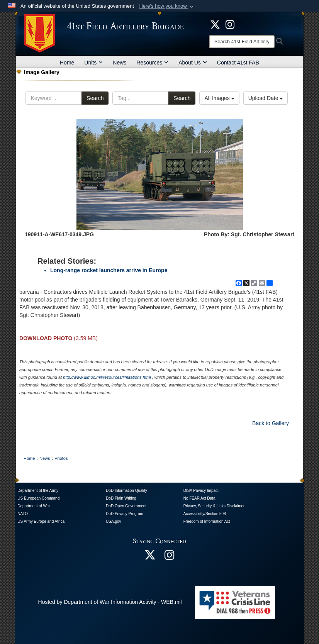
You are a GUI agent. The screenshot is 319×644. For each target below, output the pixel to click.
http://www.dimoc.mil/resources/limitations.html (107, 377)
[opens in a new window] (230, 24)
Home (67, 63)
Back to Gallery (271, 423)
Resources (152, 63)
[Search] (242, 42)
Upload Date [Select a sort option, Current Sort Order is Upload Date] (266, 98)
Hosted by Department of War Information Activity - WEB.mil (110, 602)
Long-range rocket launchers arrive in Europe (109, 270)
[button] (167, 6)
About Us (193, 63)
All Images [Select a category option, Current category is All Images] (219, 98)
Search (95, 98)
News (120, 63)
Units (93, 63)
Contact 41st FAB (238, 63)
